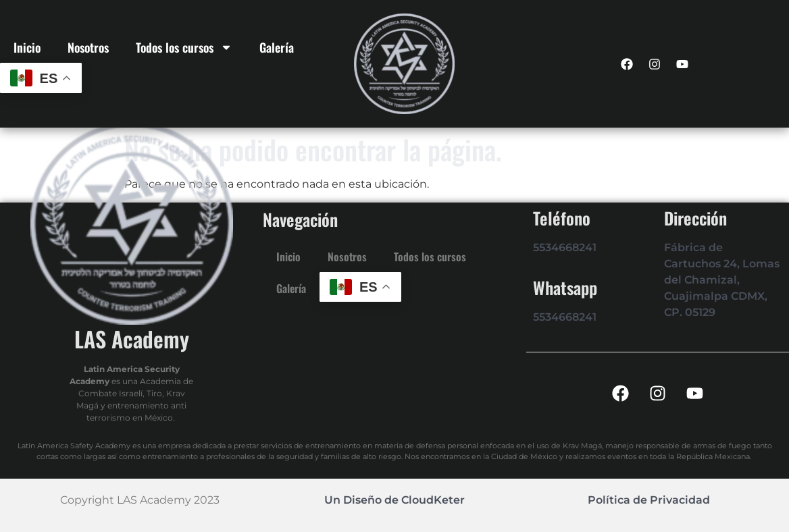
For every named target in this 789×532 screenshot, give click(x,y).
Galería (277, 47)
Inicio (27, 47)
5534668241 (565, 247)
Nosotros (88, 47)
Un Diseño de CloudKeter (394, 500)
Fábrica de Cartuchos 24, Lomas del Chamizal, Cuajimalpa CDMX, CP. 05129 (722, 280)
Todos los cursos (184, 47)
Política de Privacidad (649, 500)
